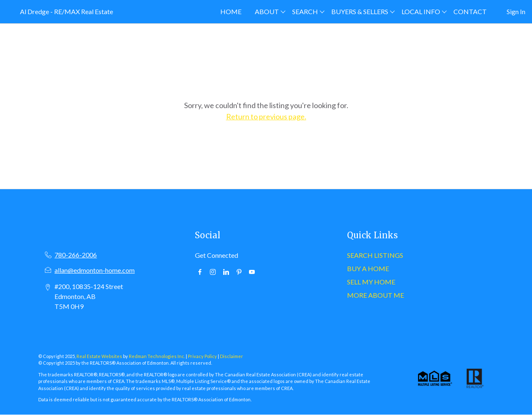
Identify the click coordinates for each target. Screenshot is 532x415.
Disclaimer (232, 356)
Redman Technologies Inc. (157, 356)
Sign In (516, 11)
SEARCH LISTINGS (375, 255)
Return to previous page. (266, 116)
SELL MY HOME (371, 282)
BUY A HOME (368, 268)
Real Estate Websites (100, 356)
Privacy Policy (202, 356)
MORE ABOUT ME (376, 295)
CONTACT (470, 11)
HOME (231, 11)
